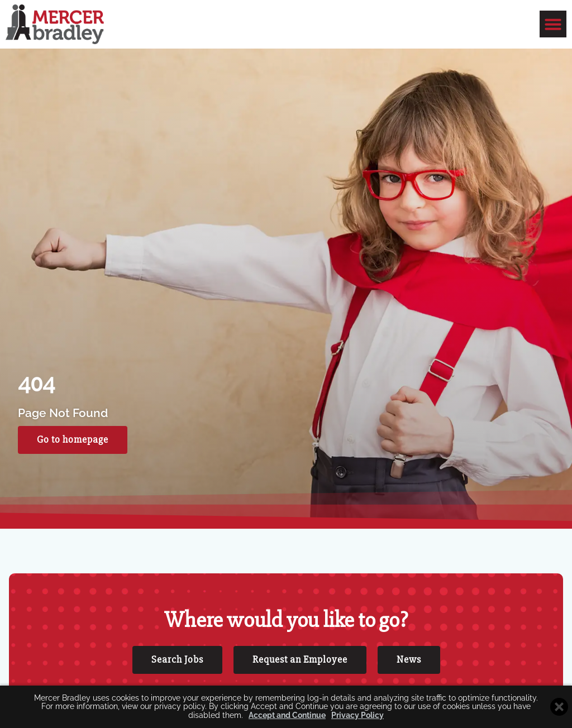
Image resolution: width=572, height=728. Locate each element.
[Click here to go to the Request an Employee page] (300, 660)
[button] (553, 24)
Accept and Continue (287, 715)
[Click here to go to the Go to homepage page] (73, 440)
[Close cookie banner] (559, 707)
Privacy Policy (357, 715)
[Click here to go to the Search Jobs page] (177, 660)
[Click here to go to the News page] (409, 660)
